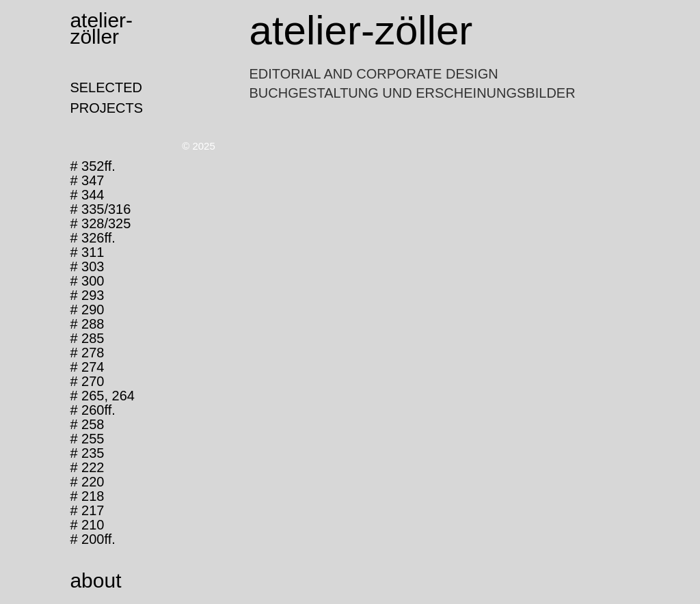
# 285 (87, 338)
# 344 (87, 195)
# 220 (87, 482)
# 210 (87, 525)
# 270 (87, 381)
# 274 (87, 367)
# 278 (87, 353)
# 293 (87, 295)
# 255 (87, 439)
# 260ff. (92, 410)
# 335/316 (100, 209)
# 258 (87, 424)
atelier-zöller (101, 28)
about (95, 580)
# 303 (87, 266)
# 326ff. (92, 238)
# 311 (87, 252)
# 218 (87, 496)
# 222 (87, 467)
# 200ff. (92, 539)
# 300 (87, 281)
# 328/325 (100, 223)
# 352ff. (92, 166)
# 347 (87, 180)
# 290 (87, 310)
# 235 (87, 453)
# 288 (87, 324)
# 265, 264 (102, 396)
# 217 (87, 510)
